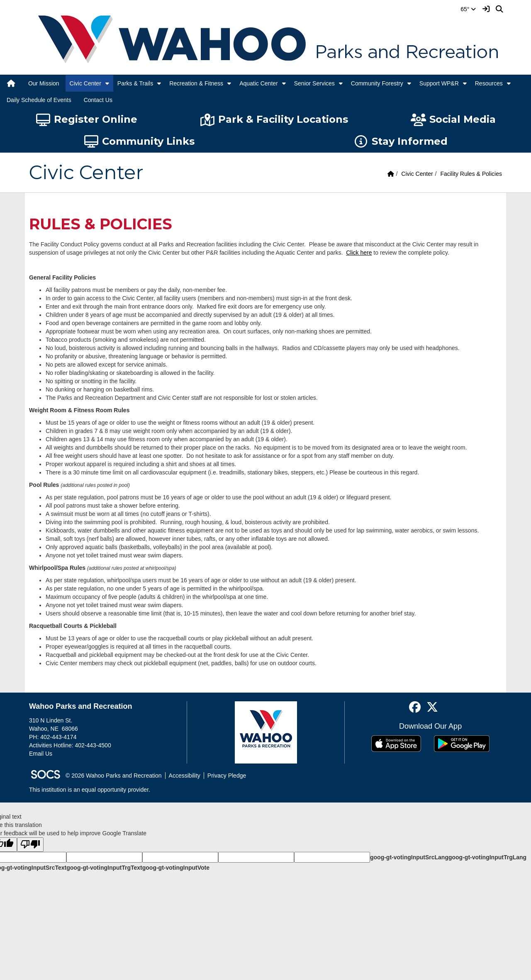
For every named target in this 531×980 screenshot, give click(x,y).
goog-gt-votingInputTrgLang (487, 857)
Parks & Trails (135, 83)
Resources (489, 83)
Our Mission (44, 83)
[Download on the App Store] (396, 744)
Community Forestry (377, 83)
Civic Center (85, 83)
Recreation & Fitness (196, 83)
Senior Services (314, 83)
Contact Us (98, 100)
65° (468, 9)
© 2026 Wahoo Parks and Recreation (114, 776)
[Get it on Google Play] (462, 744)
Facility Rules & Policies (471, 174)
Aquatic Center (259, 83)
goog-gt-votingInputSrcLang (409, 857)
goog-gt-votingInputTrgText (104, 868)
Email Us (41, 754)
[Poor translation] (30, 845)
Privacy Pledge (227, 776)
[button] (107, 83)
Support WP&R (439, 83)
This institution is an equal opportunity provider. (90, 790)
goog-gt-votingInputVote (176, 868)
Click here (359, 253)
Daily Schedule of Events (39, 100)
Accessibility (185, 776)
